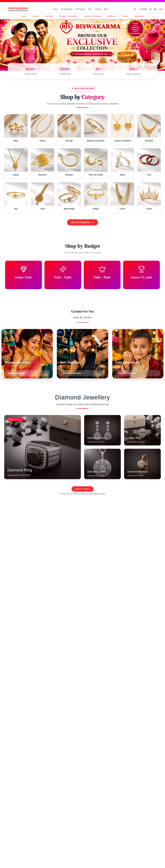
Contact (98, 9)
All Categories (67, 9)
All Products (80, 9)
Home (55, 9)
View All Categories (82, 222)
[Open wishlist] (151, 9)
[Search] (135, 9)
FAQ (90, 9)
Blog (106, 9)
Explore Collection (83, 497)
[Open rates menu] (143, 9)
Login (161, 9)
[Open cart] (155, 9)
